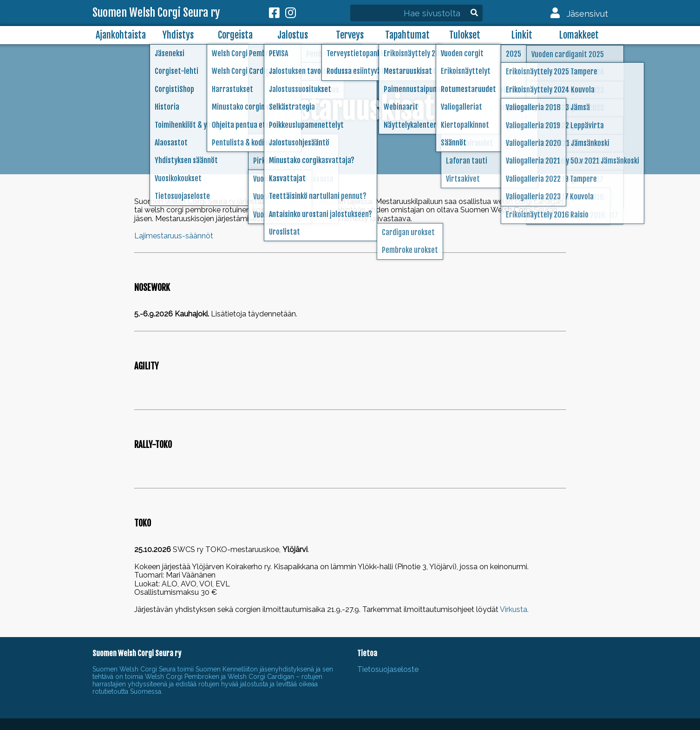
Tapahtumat (407, 35)
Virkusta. (514, 609)
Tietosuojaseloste (388, 669)
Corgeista (235, 35)
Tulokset (465, 35)
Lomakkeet (579, 35)
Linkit (522, 35)
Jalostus (293, 35)
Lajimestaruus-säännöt (174, 236)
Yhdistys (178, 35)
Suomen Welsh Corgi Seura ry (156, 13)
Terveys (350, 35)
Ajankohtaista (121, 35)
